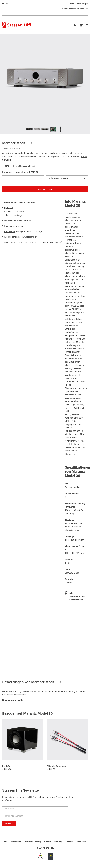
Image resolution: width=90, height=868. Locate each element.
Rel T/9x (6, 766)
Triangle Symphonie (57, 766)
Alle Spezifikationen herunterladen (77, 596)
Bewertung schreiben (14, 700)
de (7, 4)
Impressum (81, 842)
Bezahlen (70, 842)
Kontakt (65, 9)
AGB (6, 842)
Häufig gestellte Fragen (78, 4)
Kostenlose (9, 231)
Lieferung (58, 842)
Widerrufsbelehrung (33, 842)
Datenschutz (16, 842)
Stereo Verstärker (11, 148)
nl (3, 4)
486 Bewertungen (53, 242)
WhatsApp (84, 9)
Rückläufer (7, 172)
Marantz (25, 237)
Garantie (48, 842)
